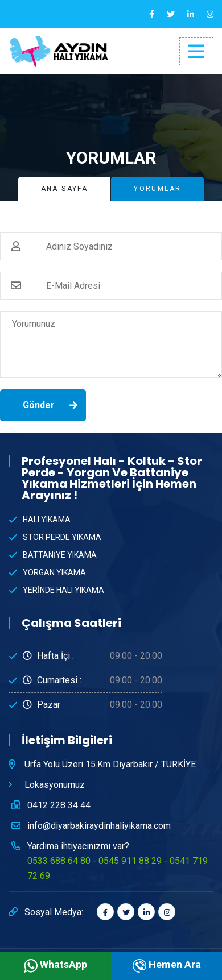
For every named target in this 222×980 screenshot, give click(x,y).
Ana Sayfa (65, 189)
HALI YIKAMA (47, 520)
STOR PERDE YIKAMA (62, 537)
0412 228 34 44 (59, 805)
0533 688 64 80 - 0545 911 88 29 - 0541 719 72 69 (118, 868)
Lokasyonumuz (55, 785)
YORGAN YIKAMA (54, 572)
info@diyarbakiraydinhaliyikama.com (99, 826)
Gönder (39, 405)
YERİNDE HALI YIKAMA (63, 590)
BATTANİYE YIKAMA (60, 555)
